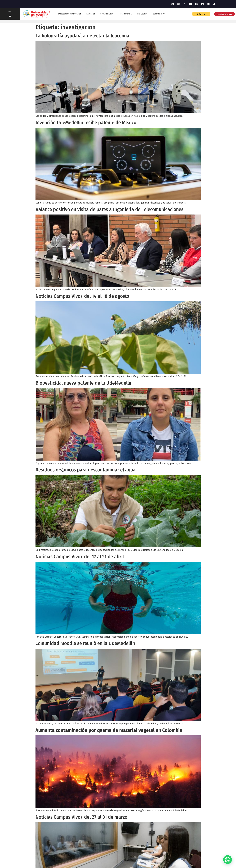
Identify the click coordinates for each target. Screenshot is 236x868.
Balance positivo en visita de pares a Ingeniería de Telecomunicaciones (109, 209)
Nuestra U (159, 14)
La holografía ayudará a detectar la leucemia (82, 36)
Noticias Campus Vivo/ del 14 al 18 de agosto (82, 296)
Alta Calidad (143, 14)
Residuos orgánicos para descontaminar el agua (86, 470)
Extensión (92, 14)
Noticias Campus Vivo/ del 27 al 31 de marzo (81, 817)
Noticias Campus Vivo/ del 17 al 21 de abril (80, 557)
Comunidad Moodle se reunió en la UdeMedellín (85, 643)
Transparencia (126, 14)
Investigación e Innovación (70, 14)
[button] (228, 860)
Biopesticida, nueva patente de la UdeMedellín (84, 383)
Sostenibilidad (108, 14)
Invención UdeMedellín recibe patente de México (86, 123)
